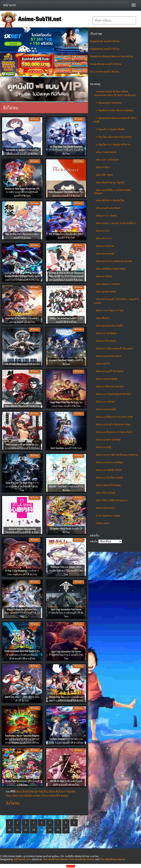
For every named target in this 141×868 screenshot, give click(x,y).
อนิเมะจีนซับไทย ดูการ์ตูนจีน (110, 183)
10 (9, 830)
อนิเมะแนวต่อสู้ (103, 447)
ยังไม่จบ (13, 803)
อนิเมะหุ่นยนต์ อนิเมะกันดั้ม (109, 326)
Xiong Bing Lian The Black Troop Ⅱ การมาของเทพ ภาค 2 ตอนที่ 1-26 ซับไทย (22, 486)
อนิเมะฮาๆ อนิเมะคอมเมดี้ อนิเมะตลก (114, 348)
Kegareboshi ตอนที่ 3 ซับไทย (105, 49)
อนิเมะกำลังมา (103, 167)
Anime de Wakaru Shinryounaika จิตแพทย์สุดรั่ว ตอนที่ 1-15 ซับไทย (22, 530)
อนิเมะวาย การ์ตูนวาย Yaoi (110, 311)
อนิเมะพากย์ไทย (104, 276)
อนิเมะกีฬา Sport (104, 175)
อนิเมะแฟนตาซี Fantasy (108, 485)
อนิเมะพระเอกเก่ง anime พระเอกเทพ (114, 261)
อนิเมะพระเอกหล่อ (105, 254)
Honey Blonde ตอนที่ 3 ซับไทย (106, 64)
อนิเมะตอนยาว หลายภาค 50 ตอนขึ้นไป (116, 223)
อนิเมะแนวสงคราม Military (109, 462)
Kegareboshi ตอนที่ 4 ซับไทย (105, 41)
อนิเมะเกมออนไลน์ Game (109, 356)
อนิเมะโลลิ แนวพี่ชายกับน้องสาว (112, 500)
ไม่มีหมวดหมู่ (103, 523)
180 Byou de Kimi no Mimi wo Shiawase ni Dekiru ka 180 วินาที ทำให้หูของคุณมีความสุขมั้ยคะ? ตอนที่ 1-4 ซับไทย (66, 276)
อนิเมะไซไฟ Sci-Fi (105, 508)
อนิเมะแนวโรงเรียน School (109, 478)
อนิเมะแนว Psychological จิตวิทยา (113, 394)
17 (66, 830)
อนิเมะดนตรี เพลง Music (108, 208)
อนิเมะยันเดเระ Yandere (108, 284)
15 (50, 830)
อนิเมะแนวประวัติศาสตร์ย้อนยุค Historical (117, 455)
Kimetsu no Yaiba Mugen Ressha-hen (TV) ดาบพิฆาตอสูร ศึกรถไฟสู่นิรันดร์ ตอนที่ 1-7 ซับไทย (22, 192)
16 (58, 830)
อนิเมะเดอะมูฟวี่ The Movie (110, 371)
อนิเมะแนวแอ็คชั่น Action (109, 470)
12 (26, 830)
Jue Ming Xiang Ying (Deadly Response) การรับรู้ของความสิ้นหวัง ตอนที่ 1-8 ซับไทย (66, 150)
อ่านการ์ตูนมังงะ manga (108, 516)
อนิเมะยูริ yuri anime (106, 292)
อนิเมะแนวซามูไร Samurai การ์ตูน (113, 424)
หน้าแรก (10, 5)
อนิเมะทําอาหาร (104, 238)
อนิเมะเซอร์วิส (103, 364)
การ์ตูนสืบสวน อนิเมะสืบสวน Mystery (115, 110)
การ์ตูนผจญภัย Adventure (109, 103)
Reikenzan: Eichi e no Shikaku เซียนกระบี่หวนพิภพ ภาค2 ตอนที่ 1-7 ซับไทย (66, 570)
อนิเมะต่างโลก (103, 231)
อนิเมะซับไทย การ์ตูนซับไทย (110, 200)
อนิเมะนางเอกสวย (105, 246)
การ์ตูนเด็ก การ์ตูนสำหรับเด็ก (110, 129)
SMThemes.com (22, 859)
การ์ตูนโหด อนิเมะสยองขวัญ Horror (114, 137)
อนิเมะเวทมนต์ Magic (107, 379)
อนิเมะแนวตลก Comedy (108, 440)
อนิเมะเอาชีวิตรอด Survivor (110, 386)
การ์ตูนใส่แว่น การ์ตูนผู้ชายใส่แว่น (113, 145)
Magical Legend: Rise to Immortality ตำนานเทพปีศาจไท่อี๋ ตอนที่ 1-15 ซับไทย (22, 613)
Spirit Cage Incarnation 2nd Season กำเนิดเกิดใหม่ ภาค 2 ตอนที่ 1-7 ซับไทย (66, 655)
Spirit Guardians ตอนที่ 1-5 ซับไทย (66, 448)
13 (34, 830)
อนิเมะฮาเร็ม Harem (106, 341)
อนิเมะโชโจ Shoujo (106, 493)
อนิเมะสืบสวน (103, 318)
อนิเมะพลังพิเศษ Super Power (111, 269)
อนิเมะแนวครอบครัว (106, 409)
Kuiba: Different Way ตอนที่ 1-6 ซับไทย (22, 406)
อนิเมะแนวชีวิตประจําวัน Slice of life (114, 417)
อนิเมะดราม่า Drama (106, 216)
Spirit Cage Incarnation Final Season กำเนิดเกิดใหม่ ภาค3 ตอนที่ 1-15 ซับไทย (66, 613)
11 (18, 830)
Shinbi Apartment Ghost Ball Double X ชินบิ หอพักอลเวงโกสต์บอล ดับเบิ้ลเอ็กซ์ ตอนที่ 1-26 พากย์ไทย (22, 655)
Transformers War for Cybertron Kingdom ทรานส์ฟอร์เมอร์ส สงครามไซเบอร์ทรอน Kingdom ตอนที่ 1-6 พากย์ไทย (22, 739)
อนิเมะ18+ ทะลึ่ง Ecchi (107, 160)
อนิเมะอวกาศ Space (106, 333)
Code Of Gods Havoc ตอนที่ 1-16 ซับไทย (22, 364)
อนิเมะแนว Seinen (105, 402)
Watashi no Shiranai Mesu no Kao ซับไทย (111, 56)
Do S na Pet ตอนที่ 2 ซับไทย (104, 72)
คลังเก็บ (94, 542)
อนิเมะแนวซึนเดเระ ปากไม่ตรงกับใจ (114, 432)
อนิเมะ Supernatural (106, 152)
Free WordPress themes (55, 859)
